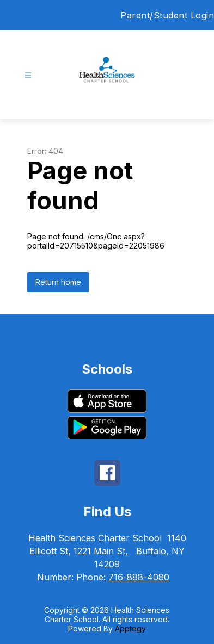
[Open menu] (28, 75)
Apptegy (130, 628)
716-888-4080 (139, 577)
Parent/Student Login (167, 15)
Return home (58, 282)
